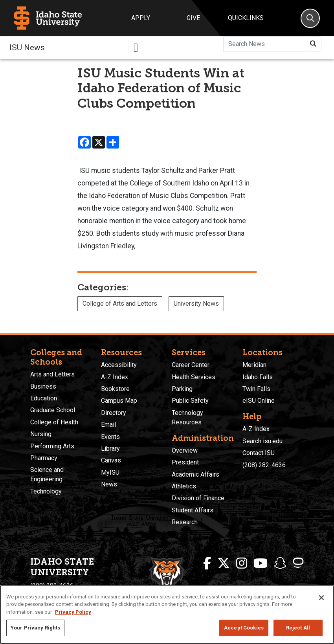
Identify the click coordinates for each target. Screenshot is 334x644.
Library (110, 449)
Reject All (298, 628)
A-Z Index (115, 377)
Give (193, 18)
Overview (185, 450)
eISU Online (259, 401)
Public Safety (190, 401)
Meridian (254, 365)
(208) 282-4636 (264, 465)
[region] (167, 615)
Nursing (41, 434)
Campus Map (119, 401)
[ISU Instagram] (242, 563)
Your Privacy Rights (35, 628)
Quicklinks (246, 18)
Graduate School (53, 410)
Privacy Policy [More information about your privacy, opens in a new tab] (73, 612)
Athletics (184, 486)
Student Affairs (193, 510)
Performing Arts (52, 446)
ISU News (27, 48)
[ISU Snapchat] (280, 563)
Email (108, 425)
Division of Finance (198, 498)
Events (110, 437)
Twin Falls (256, 389)
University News (196, 304)
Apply (141, 18)
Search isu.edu (262, 441)
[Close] (321, 598)
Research (185, 522)
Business (43, 386)
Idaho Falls (258, 377)
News (109, 484)
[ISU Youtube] (261, 563)
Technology (46, 491)
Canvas (111, 460)
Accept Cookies (244, 628)
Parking (182, 389)
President (185, 462)
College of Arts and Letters (120, 304)
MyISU (110, 472)
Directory (114, 413)
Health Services (194, 377)
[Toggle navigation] (136, 48)
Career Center (191, 365)
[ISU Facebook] (207, 563)
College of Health (54, 422)
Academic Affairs (195, 474)
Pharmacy (44, 458)
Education (44, 398)
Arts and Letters (52, 374)
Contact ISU (259, 453)
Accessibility (119, 365)
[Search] (310, 18)
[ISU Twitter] (224, 563)
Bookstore (115, 389)
